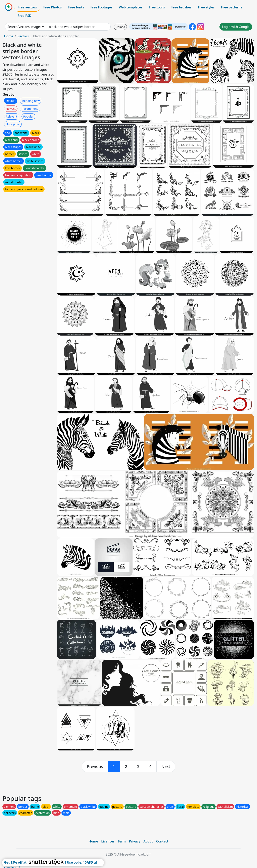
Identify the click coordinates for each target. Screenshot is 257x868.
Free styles (206, 7)
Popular (28, 116)
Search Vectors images (24, 27)
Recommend (30, 109)
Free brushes (181, 7)
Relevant (12, 116)
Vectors (23, 36)
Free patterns (232, 7)
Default (11, 101)
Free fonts (76, 7)
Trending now (31, 101)
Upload (120, 27)
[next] (166, 767)
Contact (162, 841)
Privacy (135, 841)
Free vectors (27, 7)
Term (122, 841)
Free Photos (52, 7)
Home (9, 36)
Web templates (131, 7)
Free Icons (157, 7)
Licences (108, 841)
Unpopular (13, 124)
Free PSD (24, 16)
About (148, 841)
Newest (11, 109)
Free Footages (101, 7)
